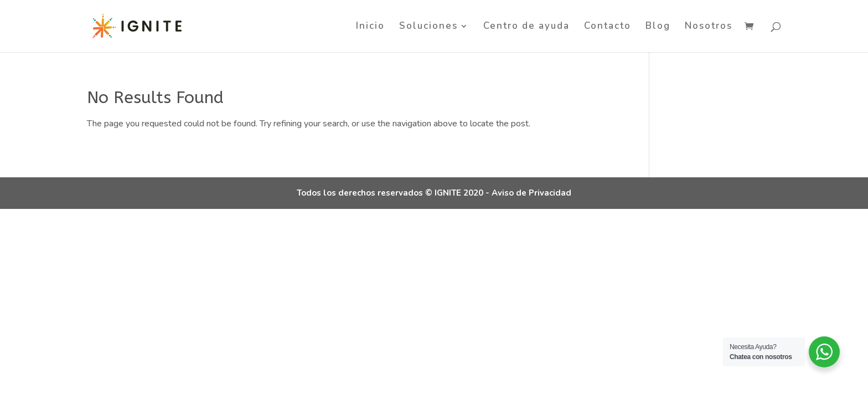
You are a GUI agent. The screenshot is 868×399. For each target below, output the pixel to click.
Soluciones (428, 27)
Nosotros (709, 27)
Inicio (370, 27)
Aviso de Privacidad (531, 193)
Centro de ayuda (526, 27)
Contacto (608, 27)
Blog (658, 27)
